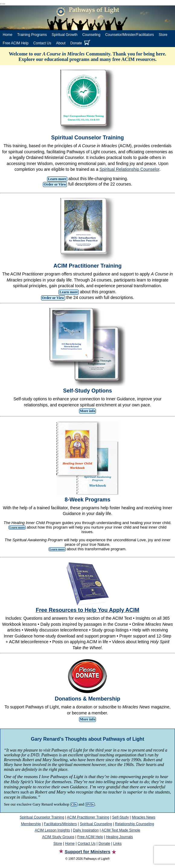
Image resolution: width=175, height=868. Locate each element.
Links (117, 844)
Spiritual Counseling (96, 824)
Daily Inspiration (86, 830)
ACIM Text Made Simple (121, 830)
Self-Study (121, 817)
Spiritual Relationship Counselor (129, 169)
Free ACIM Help (16, 43)
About (61, 43)
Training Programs (32, 35)
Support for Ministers (87, 852)
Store (163, 35)
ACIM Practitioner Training (88, 817)
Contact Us (42, 43)
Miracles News (144, 817)
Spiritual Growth (64, 35)
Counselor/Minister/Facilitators (130, 35)
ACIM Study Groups (58, 837)
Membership (31, 824)
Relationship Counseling (134, 824)
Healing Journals (119, 837)
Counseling (91, 35)
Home (8, 35)
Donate (76, 43)
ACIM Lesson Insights (52, 830)
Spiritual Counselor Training (42, 817)
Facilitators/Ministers (60, 824)
